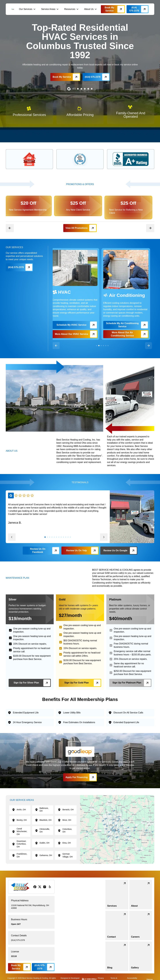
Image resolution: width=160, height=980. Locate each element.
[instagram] (45, 887)
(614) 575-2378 (18, 940)
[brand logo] (13, 9)
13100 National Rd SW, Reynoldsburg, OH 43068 (30, 907)
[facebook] (35, 887)
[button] (27, 9)
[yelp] (50, 887)
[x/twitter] (40, 887)
